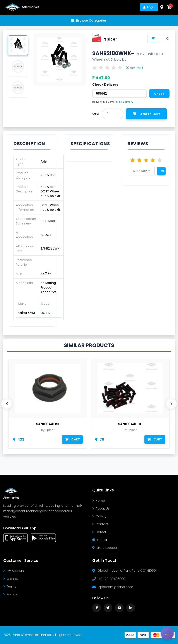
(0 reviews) (134, 68)
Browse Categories (89, 20)
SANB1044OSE (48, 425)
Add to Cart (147, 114)
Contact (100, 524)
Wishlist (11, 579)
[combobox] (113, 114)
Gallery (99, 517)
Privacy (10, 595)
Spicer (111, 39)
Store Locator (105, 548)
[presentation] (7, 404)
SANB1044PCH (130, 425)
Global (100, 540)
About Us (101, 509)
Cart (73, 440)
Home (99, 501)
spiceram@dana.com (116, 587)
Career (99, 532)
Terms (10, 587)
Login (149, 7)
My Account (14, 571)
